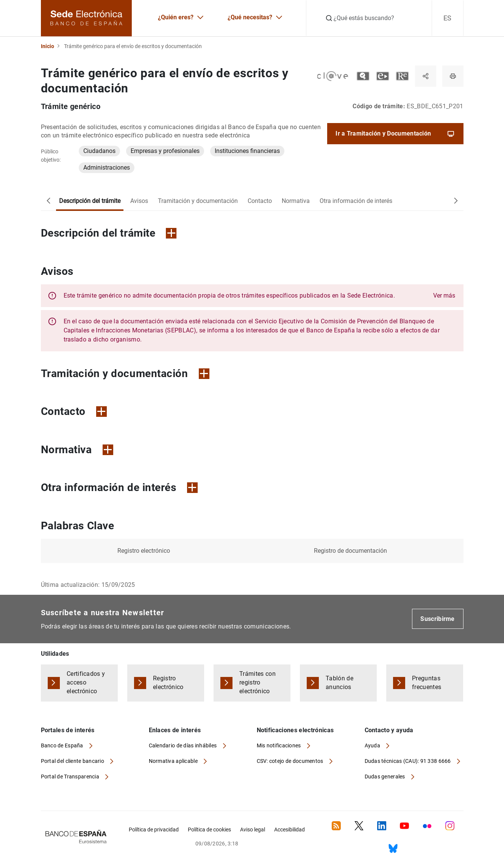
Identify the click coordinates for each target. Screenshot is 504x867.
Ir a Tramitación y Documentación (395, 134)
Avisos (139, 201)
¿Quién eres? (176, 17)
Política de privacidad (154, 830)
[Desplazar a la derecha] (456, 201)
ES (448, 18)
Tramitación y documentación (198, 201)
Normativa (296, 201)
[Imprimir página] (453, 76)
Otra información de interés (356, 201)
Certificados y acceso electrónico (86, 682)
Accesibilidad (289, 830)
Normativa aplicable (174, 761)
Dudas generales (385, 777)
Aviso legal (253, 830)
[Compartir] (426, 76)
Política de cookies (209, 830)
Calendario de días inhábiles (183, 745)
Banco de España (63, 745)
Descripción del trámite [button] (109, 233)
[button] (259, 296)
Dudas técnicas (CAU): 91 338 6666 (409, 761)
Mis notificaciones (279, 745)
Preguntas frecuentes (427, 683)
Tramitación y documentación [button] (125, 373)
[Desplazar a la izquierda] (48, 201)
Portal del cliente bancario (73, 761)
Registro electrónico (168, 683)
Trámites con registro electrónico (257, 682)
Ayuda (373, 745)
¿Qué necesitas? (250, 17)
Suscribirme (438, 619)
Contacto (260, 201)
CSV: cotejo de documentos (291, 761)
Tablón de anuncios (339, 683)
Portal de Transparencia (71, 777)
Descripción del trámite (90, 201)
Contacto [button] (74, 411)
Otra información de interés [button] (119, 487)
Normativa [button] (77, 450)
